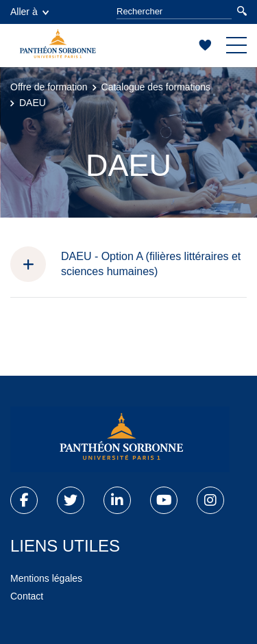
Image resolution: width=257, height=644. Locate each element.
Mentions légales (46, 578)
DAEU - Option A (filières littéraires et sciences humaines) (151, 264)
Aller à (29, 12)
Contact (27, 596)
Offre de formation (49, 87)
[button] (36, 264)
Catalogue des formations (156, 87)
